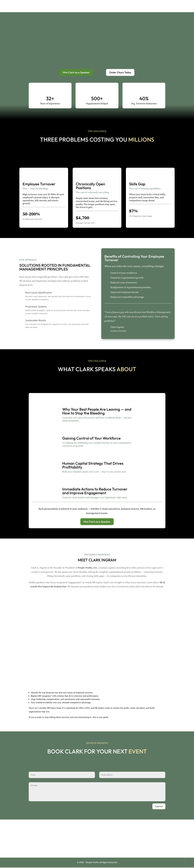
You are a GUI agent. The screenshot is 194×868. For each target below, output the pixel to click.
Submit (159, 807)
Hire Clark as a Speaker (76, 73)
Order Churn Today (120, 73)
